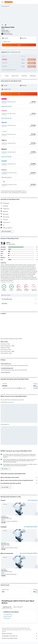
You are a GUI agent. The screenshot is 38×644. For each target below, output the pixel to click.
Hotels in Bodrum (7, 618)
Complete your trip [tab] (7, 607)
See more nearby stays (33, 500)
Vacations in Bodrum (8, 616)
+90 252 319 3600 (6, 32)
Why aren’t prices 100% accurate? (20, 638)
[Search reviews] (20, 295)
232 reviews (10, 34)
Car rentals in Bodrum (8, 615)
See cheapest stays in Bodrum (31, 527)
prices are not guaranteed (26, 630)
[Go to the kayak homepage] (8, 2)
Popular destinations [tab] (18, 607)
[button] (2, 2)
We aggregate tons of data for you (20, 636)
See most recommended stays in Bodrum (29, 553)
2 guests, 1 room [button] (6, 42)
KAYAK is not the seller (20, 633)
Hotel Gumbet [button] (4, 570)
